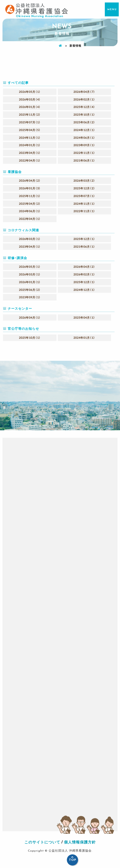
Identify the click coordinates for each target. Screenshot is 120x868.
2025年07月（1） (30, 122)
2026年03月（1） (30, 239)
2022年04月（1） (30, 160)
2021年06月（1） (84, 160)
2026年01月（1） (30, 282)
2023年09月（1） (84, 145)
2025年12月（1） (84, 239)
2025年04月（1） (84, 317)
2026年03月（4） (30, 99)
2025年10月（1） (84, 115)
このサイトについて (42, 842)
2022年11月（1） (84, 153)
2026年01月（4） (30, 107)
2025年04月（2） (30, 204)
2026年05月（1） (30, 92)
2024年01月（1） (30, 145)
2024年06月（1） (84, 138)
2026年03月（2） (84, 181)
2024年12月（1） (84, 130)
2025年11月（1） (30, 196)
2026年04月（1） (30, 317)
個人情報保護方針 (80, 842)
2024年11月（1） (30, 138)
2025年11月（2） (30, 115)
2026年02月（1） (84, 99)
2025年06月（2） (84, 122)
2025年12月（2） (84, 188)
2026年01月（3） (30, 188)
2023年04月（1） (30, 153)
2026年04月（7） (84, 92)
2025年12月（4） (84, 107)
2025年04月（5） (30, 130)
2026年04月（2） (30, 181)
